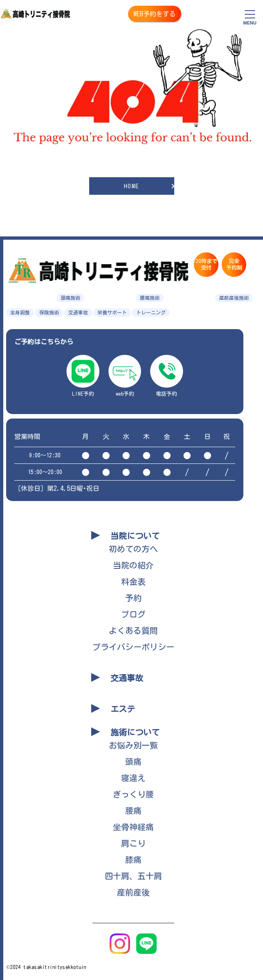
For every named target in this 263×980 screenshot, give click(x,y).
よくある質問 (133, 630)
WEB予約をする (155, 14)
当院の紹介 (133, 565)
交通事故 (127, 678)
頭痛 (133, 762)
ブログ (133, 614)
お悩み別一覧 (133, 745)
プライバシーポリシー (133, 647)
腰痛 (133, 811)
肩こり (133, 843)
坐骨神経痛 (133, 827)
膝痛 (133, 860)
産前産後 (133, 892)
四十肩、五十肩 (133, 876)
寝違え (133, 778)
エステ (123, 709)
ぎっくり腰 (133, 794)
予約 (133, 598)
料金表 (133, 581)
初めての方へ (133, 549)
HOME (132, 186)
